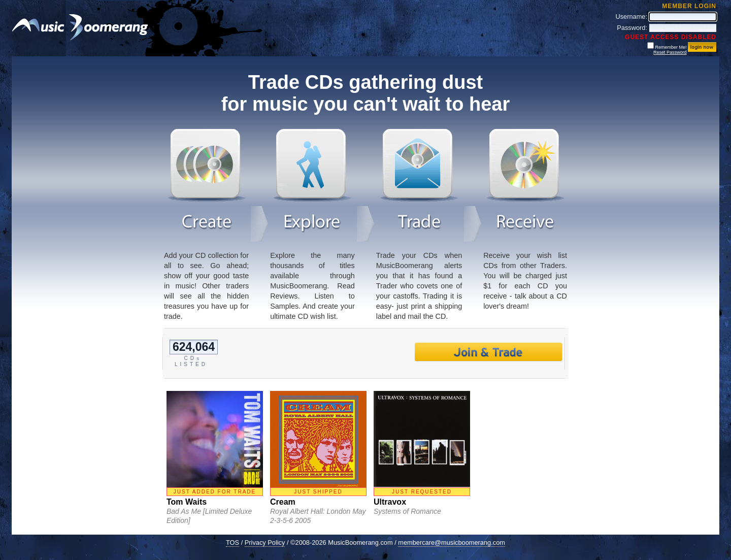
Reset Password (670, 52)
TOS (232, 542)
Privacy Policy (265, 542)
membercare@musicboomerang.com (452, 542)
